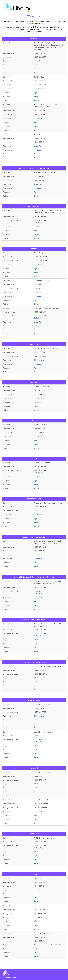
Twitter (37, 73)
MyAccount (38, 65)
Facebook (38, 69)
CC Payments (39, 227)
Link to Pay (38, 61)
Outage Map (39, 223)
